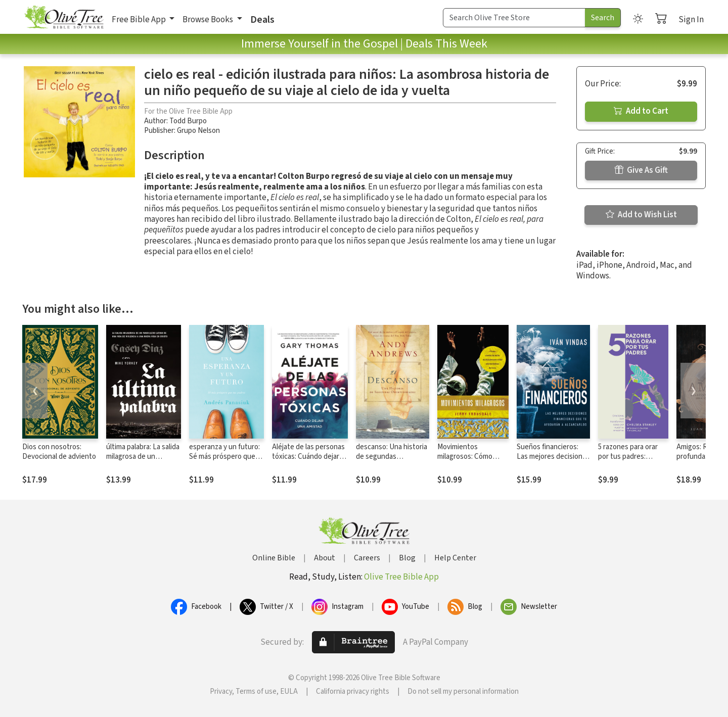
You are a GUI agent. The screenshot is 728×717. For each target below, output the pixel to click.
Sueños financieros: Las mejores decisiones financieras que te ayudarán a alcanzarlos (553, 461)
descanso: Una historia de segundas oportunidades (392, 457)
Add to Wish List (641, 215)
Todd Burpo (188, 121)
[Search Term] (514, 18)
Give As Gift (641, 170)
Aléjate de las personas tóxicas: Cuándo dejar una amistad (308, 457)
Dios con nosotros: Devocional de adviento (59, 452)
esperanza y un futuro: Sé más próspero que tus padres (224, 457)
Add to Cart (641, 111)
